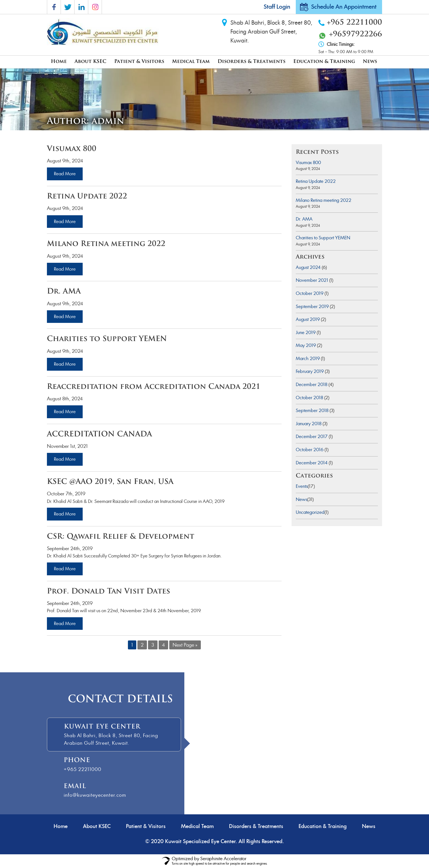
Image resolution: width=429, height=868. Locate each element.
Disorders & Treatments (252, 62)
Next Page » (185, 645)
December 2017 (312, 437)
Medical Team (191, 62)
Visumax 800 (308, 163)
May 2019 (306, 345)
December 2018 (312, 385)
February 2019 (310, 371)
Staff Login (277, 7)
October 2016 (310, 450)
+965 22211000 (354, 23)
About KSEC (90, 62)
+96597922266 (356, 35)
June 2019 (306, 333)
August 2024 (308, 267)
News (370, 62)
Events (302, 486)
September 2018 (312, 411)
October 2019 (310, 293)
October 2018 (309, 398)
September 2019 (312, 307)
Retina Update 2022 (316, 181)
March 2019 (308, 359)
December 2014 (312, 463)
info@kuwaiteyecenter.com (95, 795)
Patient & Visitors (139, 62)
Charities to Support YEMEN (323, 238)
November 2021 (312, 280)
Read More (65, 174)
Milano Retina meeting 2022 (324, 200)
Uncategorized (310, 512)
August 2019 (308, 319)
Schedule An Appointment (344, 7)
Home (59, 62)
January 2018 (309, 424)
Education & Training (324, 62)
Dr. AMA (304, 219)
